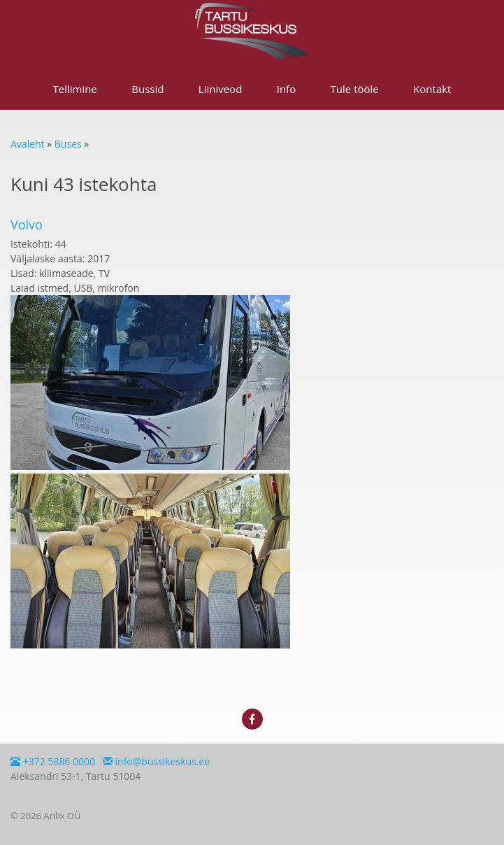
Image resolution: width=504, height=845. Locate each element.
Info (286, 89)
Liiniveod (221, 89)
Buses (68, 144)
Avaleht (28, 144)
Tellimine (75, 89)
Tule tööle (355, 89)
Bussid (147, 89)
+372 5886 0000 (53, 761)
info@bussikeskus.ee (156, 761)
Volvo (27, 225)
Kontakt (432, 89)
